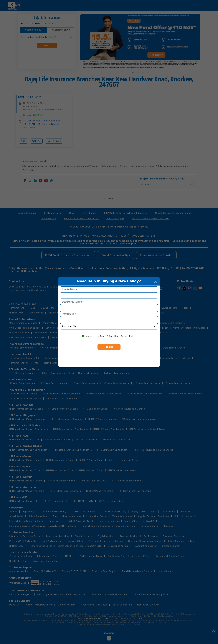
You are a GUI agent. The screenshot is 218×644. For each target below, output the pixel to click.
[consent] (83, 336)
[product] (109, 326)
